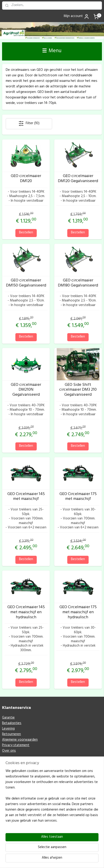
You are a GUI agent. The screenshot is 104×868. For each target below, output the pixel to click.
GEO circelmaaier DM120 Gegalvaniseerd (78, 179)
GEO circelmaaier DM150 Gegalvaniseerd (26, 283)
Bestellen (26, 233)
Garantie (8, 718)
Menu (52, 51)
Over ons (9, 751)
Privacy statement (16, 746)
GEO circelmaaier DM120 (26, 179)
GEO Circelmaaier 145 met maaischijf (26, 497)
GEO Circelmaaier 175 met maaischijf (78, 497)
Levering (8, 729)
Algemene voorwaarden (20, 740)
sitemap (55, 852)
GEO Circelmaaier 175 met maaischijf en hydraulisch (78, 613)
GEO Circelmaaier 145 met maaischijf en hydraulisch (26, 613)
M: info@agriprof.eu (17, 832)
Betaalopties (12, 723)
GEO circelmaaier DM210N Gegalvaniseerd (26, 390)
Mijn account (76, 16)
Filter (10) (29, 124)
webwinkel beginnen (78, 852)
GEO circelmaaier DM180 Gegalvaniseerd (78, 283)
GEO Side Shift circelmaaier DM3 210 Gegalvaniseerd (78, 390)
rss (63, 852)
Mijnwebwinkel (54, 860)
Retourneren (11, 735)
